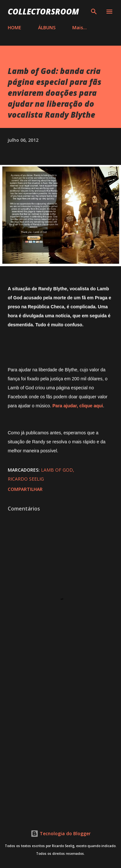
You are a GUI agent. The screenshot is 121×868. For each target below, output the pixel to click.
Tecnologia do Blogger (61, 833)
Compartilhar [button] (25, 489)
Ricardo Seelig (26, 479)
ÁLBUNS (47, 27)
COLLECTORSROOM (43, 11)
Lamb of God (57, 470)
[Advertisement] (60, 742)
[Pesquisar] (94, 12)
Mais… (80, 27)
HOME (15, 27)
